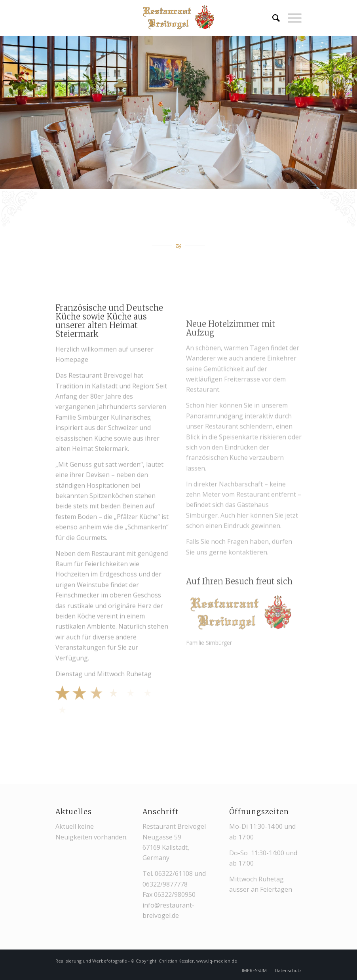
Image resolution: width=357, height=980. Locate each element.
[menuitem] (272, 18)
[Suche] (272, 18)
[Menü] (291, 18)
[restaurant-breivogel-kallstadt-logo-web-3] (178, 18)
